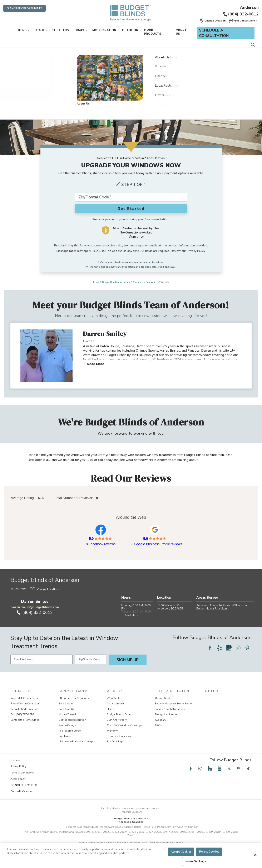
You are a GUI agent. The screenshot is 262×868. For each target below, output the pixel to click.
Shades (40, 30)
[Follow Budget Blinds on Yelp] (219, 648)
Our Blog (211, 691)
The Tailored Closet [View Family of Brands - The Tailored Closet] (70, 731)
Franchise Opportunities (24, 8)
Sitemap (15, 760)
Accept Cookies (181, 852)
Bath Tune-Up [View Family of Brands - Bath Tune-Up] (67, 709)
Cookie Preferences (21, 791)
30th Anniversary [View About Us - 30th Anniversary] (117, 720)
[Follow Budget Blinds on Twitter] (229, 768)
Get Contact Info (243, 21)
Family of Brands (73, 691)
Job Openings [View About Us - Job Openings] (115, 742)
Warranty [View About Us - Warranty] (112, 731)
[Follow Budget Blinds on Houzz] (210, 768)
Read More (94, 364)
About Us (181, 32)
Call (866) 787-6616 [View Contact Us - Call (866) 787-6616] (22, 714)
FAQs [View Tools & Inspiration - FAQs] (158, 725)
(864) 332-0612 (241, 14)
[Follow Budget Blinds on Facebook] (210, 648)
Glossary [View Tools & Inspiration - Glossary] (160, 720)
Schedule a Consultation (214, 33)
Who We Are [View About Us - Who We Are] (114, 698)
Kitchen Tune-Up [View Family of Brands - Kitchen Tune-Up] (68, 714)
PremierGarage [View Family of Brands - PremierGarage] (67, 725)
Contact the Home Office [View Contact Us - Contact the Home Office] (25, 720)
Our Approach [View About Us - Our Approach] (115, 704)
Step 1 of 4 (134, 185)
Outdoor (130, 30)
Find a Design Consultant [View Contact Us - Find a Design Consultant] (25, 704)
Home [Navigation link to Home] (96, 282)
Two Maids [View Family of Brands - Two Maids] (65, 736)
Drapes (81, 30)
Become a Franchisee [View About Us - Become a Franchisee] (119, 736)
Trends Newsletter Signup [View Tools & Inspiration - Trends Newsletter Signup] (170, 709)
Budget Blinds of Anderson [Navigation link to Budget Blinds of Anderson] (116, 282)
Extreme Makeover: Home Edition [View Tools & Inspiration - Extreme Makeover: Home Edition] (174, 704)
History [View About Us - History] (111, 709)
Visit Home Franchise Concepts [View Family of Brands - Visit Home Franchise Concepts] (77, 742)
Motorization (104, 30)
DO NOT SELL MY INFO (24, 785)
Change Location (49, 589)
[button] (213, 21)
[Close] (255, 855)
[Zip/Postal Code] (91, 659)
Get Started (131, 209)
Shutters (61, 30)
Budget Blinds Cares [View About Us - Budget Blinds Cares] (119, 714)
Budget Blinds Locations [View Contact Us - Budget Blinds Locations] (25, 709)
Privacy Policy (196, 251)
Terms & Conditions (22, 773)
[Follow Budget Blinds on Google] (229, 648)
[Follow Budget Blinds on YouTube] (219, 768)
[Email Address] (41, 659)
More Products (153, 32)
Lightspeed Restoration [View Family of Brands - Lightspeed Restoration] (72, 720)
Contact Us (21, 691)
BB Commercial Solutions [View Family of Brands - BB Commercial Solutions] (74, 698)
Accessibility (18, 779)
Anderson (249, 8)
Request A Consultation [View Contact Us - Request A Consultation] (24, 698)
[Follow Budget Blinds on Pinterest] (247, 648)
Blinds (23, 30)
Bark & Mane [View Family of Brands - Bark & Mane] (66, 704)
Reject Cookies (209, 852)
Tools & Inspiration (172, 691)
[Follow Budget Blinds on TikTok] (248, 768)
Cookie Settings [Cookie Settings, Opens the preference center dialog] (195, 861)
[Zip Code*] (131, 197)
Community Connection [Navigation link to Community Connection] (145, 282)
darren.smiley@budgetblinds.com (35, 607)
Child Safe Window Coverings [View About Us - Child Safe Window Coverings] (125, 725)
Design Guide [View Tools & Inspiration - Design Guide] (163, 698)
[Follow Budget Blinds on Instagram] (238, 648)
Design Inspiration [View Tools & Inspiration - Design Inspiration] (166, 714)
